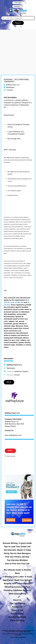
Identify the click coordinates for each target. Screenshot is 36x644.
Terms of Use (17, 610)
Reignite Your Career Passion (17, 583)
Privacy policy (22, 637)
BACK (9, 382)
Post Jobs (18, 3)
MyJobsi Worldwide (17, 617)
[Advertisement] (18, 48)
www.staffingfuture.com (13, 435)
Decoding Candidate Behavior (17, 590)
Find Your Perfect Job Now (17, 557)
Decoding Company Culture (17, 587)
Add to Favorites (11, 456)
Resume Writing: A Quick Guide (17, 543)
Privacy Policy (17, 614)
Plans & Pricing (17, 620)
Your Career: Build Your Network (17, 580)
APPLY (10, 451)
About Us (17, 600)
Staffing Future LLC (12, 413)
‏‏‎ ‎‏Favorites (18, 6)
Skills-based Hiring (17, 594)
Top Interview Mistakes (17, 560)
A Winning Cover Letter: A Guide (17, 577)
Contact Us (17, 607)
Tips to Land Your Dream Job (17, 547)
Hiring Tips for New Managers (17, 553)
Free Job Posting (17, 603)
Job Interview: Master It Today (17, 550)
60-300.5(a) (19, 302)
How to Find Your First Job (17, 564)
